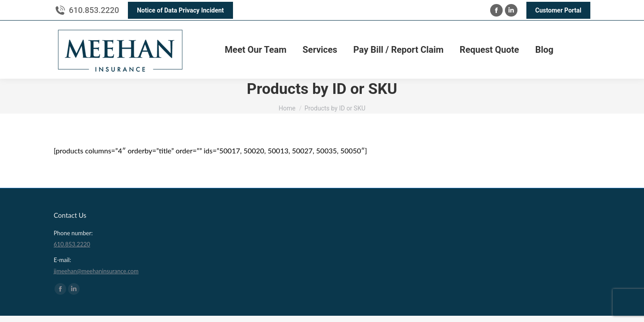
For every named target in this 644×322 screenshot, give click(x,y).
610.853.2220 (94, 10)
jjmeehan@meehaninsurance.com (96, 271)
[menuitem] (256, 50)
